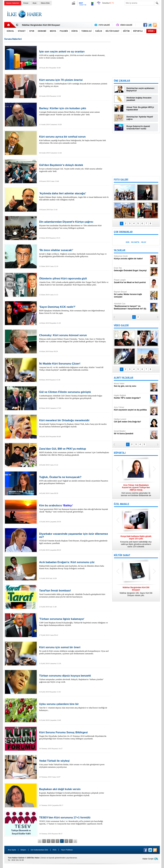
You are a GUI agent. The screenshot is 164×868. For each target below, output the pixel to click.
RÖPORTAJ (120, 453)
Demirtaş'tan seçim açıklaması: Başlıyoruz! (141, 89)
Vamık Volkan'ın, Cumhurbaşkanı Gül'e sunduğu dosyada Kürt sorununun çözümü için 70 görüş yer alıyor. (74, 83)
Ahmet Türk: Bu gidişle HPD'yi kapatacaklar (140, 108)
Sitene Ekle (45, 3)
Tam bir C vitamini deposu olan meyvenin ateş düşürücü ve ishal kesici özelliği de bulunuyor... (74, 707)
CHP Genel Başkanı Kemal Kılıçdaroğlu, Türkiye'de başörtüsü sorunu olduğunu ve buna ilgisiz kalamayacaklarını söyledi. (74, 622)
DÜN (127, 242)
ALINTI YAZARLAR (124, 378)
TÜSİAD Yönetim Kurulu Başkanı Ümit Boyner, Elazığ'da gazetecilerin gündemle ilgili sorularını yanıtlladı (74, 538)
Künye (26, 3)
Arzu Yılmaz (131, 409)
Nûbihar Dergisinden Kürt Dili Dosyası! (41, 25)
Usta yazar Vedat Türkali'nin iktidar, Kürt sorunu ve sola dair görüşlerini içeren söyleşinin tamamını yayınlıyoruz (74, 764)
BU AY (144, 242)
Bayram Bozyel (131, 294)
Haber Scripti (148, 859)
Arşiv (34, 3)
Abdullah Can (131, 306)
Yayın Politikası (67, 850)
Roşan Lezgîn (131, 281)
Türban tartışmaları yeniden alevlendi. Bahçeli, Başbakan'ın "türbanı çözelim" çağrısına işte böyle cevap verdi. (74, 679)
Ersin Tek (131, 269)
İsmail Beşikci (131, 432)
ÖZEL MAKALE (121, 504)
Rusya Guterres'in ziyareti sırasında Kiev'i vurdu (138, 127)
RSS (55, 850)
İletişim (23, 850)
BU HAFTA (135, 242)
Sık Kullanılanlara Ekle (39, 850)
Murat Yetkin (131, 385)
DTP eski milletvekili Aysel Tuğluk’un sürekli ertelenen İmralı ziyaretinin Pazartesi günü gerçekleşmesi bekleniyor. (74, 480)
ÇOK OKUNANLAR (123, 232)
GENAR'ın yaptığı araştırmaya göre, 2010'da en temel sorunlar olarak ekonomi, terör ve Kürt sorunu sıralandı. (74, 55)
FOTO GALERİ (121, 180)
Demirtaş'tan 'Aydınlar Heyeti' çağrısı (140, 118)
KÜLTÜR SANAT (122, 555)
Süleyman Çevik (131, 257)
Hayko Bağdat (131, 397)
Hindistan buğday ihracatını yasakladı (139, 99)
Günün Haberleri (13, 3)
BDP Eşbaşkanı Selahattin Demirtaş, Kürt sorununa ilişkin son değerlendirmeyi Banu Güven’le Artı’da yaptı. (74, 310)
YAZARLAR (120, 250)
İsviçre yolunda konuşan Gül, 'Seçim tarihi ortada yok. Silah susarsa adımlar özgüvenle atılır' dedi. (74, 168)
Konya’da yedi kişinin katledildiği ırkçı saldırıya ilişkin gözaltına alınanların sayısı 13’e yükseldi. (136, 541)
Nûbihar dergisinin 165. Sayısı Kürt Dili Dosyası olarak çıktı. (136, 591)
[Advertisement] (102, 14)
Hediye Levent (131, 421)
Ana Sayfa (12, 850)
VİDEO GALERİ (121, 325)
